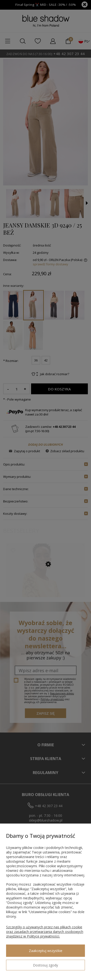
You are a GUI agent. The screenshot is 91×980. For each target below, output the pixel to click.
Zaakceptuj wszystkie (46, 951)
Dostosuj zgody (45, 965)
